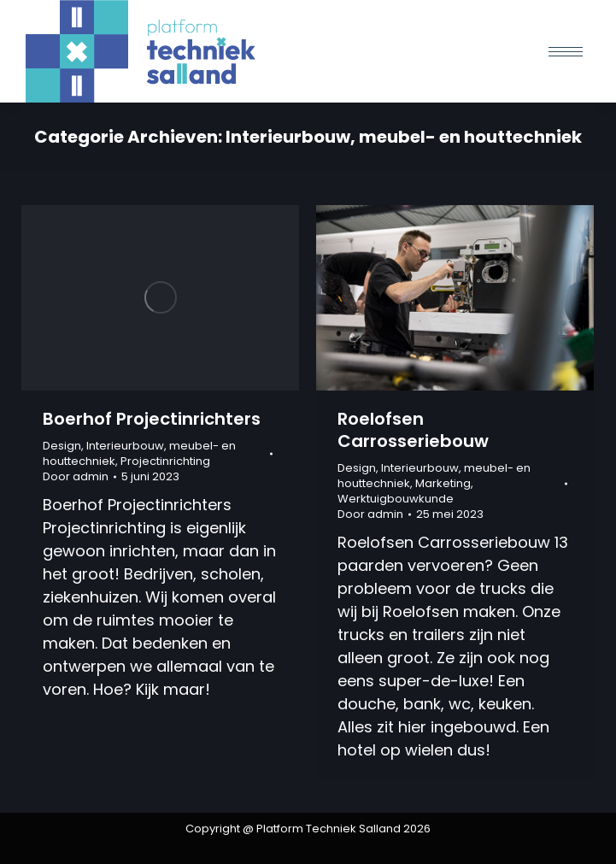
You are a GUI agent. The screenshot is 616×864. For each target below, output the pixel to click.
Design (62, 446)
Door (76, 477)
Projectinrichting (165, 461)
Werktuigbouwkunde (396, 499)
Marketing (443, 483)
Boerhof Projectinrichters (152, 419)
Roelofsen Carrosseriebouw (413, 430)
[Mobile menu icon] (566, 52)
